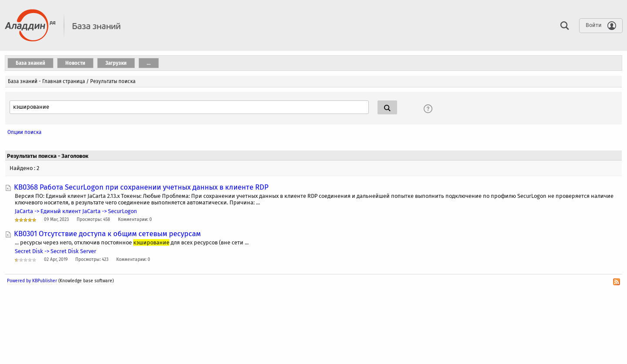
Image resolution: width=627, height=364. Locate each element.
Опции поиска (24, 132)
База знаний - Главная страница (46, 81)
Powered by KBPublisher (32, 281)
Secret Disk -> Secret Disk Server (56, 251)
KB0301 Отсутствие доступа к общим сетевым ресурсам (107, 234)
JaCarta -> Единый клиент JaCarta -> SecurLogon (76, 211)
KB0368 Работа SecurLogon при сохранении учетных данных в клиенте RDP (141, 187)
